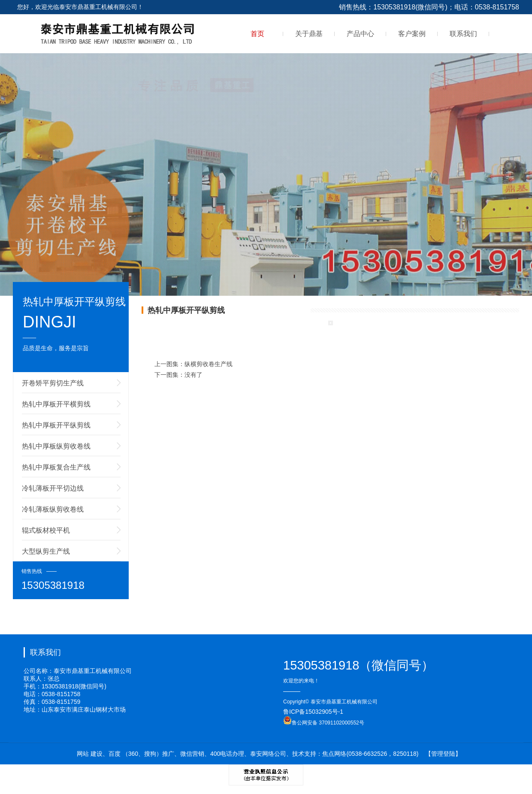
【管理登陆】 (443, 754)
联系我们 (463, 34)
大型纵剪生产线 (46, 551)
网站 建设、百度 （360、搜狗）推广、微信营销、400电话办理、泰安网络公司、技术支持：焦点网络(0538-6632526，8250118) (248, 754)
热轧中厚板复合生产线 (56, 467)
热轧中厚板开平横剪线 (56, 404)
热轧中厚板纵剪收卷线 (56, 446)
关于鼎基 (309, 34)
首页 (257, 34)
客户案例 (412, 34)
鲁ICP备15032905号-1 (313, 712)
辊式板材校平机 (46, 530)
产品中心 (360, 34)
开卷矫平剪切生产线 (53, 383)
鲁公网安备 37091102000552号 (324, 723)
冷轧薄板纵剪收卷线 (53, 509)
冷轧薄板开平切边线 (53, 488)
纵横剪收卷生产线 (209, 364)
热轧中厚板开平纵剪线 (56, 425)
